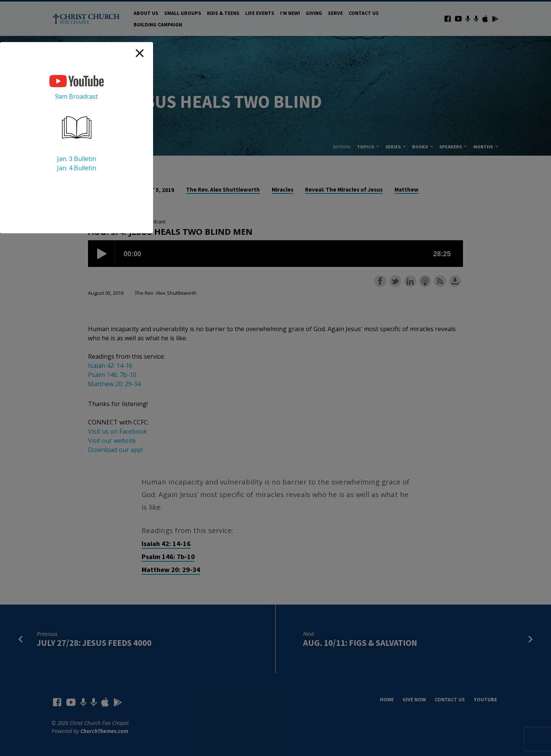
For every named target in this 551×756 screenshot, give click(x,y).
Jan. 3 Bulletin (77, 159)
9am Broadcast (77, 96)
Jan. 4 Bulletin (77, 168)
